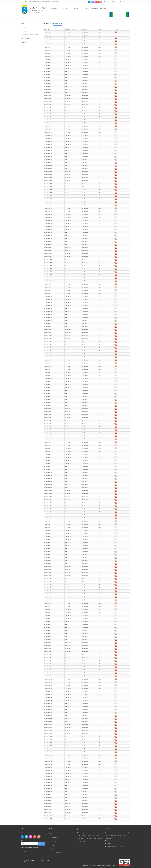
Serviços (66, 9)
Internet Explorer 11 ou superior (116, 846)
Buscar (41, 844)
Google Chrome (111, 841)
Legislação (77, 9)
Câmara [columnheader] (84, 29)
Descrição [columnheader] (47, 29)
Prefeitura (116, 2)
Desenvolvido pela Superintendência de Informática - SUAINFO (99, 865)
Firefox (109, 844)
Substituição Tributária (99, 9)
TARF (86, 9)
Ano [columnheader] (100, 29)
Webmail (108, 2)
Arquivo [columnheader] (117, 29)
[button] (31, 23)
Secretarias (125, 2)
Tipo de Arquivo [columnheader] (70, 29)
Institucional (55, 9)
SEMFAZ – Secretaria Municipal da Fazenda (40, 2)
